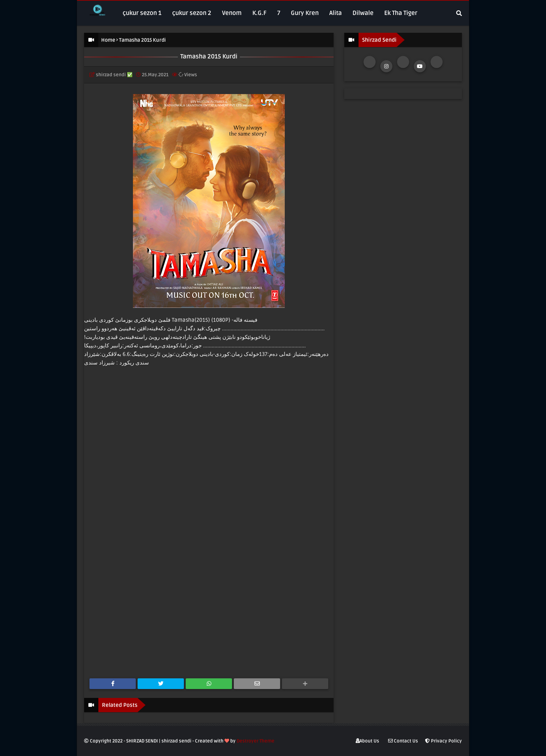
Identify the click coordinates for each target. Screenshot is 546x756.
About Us (367, 741)
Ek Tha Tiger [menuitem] (401, 13)
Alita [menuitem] (336, 13)
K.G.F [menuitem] (259, 13)
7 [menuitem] (279, 13)
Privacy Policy (444, 741)
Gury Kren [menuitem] (305, 13)
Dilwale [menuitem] (363, 13)
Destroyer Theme (256, 741)
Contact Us (403, 741)
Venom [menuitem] (232, 13)
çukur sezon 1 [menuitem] (142, 13)
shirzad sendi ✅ (114, 75)
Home (108, 40)
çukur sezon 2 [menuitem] (192, 13)
